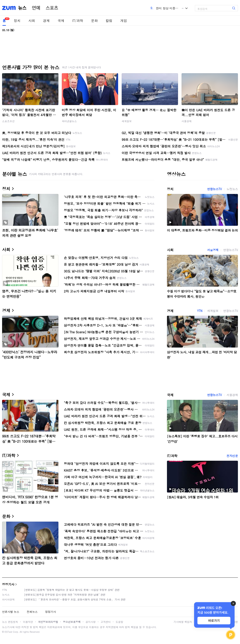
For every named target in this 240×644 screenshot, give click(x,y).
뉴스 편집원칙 (10, 622)
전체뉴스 (32, 612)
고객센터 (106, 622)
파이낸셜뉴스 (69, 121)
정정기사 (8, 584)
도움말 (119, 622)
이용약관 (28, 622)
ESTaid (8, 632)
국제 (61, 21)
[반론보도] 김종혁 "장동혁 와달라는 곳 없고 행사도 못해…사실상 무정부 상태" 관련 (72, 590)
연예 (36, 8)
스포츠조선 (8, 121)
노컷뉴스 (232, 189)
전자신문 (232, 456)
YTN (200, 311)
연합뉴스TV (214, 189)
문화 (94, 21)
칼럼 (109, 21)
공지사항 (91, 622)
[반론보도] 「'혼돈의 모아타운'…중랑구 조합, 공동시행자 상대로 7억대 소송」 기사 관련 (75, 599)
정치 (17, 21)
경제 (46, 21)
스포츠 (52, 8)
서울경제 (187, 121)
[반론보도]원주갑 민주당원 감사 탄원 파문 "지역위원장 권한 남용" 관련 (65, 595)
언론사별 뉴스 (11, 612)
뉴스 (22, 8)
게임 (124, 21)
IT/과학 (78, 21)
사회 (32, 21)
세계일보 (127, 121)
